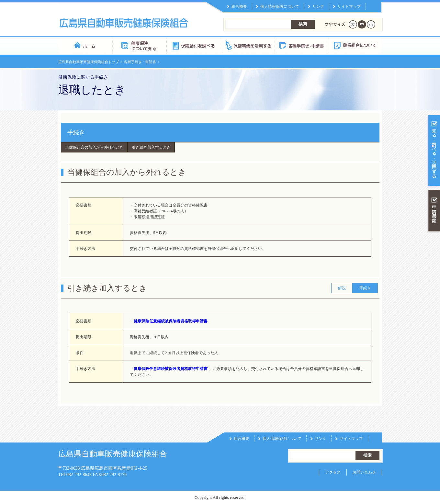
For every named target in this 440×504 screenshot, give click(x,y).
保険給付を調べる (193, 45)
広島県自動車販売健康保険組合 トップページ (85, 45)
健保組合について (355, 45)
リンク (318, 6)
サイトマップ (349, 6)
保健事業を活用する (247, 45)
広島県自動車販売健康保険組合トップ (89, 62)
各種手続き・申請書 (301, 45)
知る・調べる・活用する (433, 151)
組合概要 (239, 6)
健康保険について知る (139, 45)
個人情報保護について (280, 6)
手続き (76, 132)
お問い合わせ (364, 472)
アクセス (333, 472)
